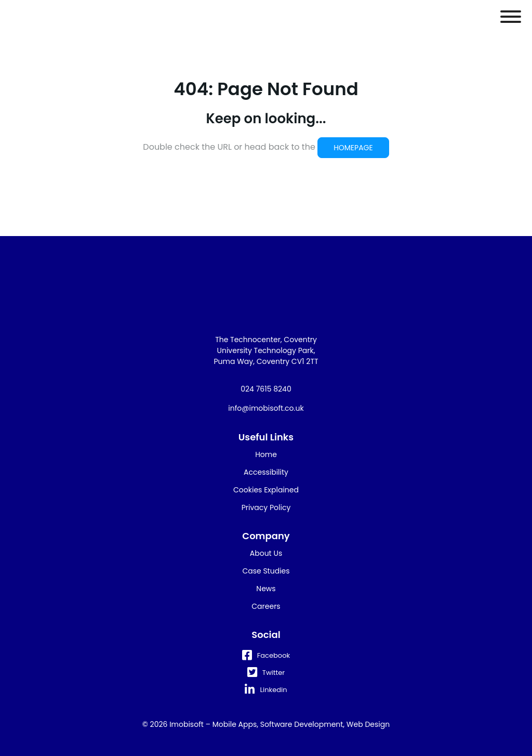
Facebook (266, 655)
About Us (266, 553)
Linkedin (266, 690)
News (266, 589)
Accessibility (266, 472)
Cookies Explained (266, 490)
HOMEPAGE (353, 148)
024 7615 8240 (266, 389)
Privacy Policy (266, 507)
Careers (266, 606)
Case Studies (266, 571)
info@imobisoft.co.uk (266, 408)
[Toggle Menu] (511, 17)
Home (266, 454)
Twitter (266, 673)
